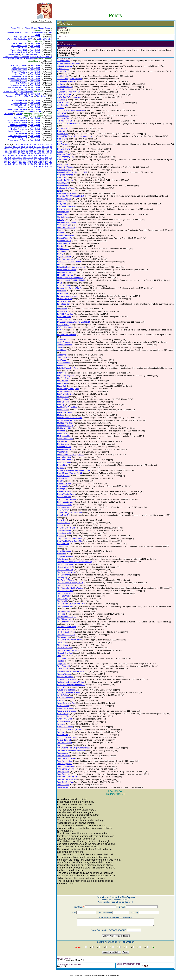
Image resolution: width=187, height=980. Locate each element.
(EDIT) (64, 22)
